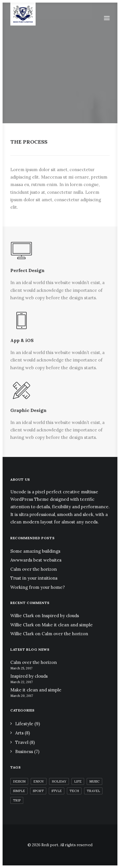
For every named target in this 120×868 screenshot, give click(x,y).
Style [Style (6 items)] (57, 791)
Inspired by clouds (60, 616)
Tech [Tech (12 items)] (74, 791)
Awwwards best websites (36, 560)
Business (24, 751)
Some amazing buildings (35, 551)
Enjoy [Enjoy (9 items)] (39, 781)
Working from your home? (38, 587)
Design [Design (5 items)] (19, 781)
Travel (22, 742)
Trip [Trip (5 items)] (17, 800)
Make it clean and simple (67, 625)
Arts (19, 733)
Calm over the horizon (34, 569)
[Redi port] (23, 14)
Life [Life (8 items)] (78, 781)
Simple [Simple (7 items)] (19, 791)
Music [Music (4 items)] (94, 781)
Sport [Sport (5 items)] (38, 791)
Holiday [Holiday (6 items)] (59, 781)
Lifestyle (24, 724)
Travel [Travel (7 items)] (93, 791)
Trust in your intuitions (34, 578)
